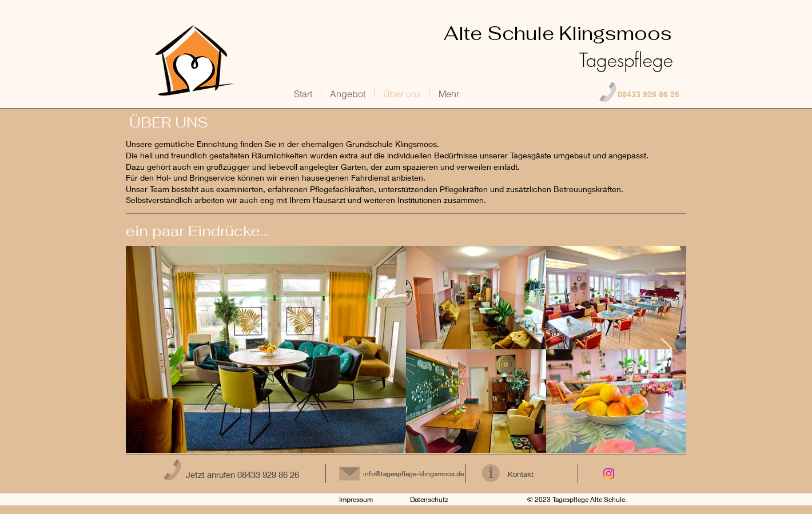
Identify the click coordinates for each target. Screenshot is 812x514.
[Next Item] (666, 349)
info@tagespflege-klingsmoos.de (413, 474)
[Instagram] (609, 474)
